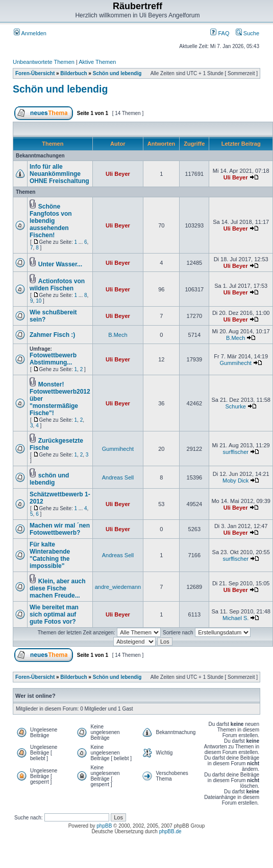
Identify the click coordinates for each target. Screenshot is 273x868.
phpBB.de (170, 831)
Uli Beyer (118, 174)
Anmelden (30, 33)
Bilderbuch (73, 73)
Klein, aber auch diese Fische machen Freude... (57, 588)
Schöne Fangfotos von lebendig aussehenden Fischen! (51, 221)
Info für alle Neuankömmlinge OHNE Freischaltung (59, 174)
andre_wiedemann (118, 587)
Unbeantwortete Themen (44, 62)
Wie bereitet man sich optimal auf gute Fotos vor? (54, 614)
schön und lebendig (49, 479)
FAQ (220, 33)
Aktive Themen (97, 62)
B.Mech (118, 335)
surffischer (235, 452)
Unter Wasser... (60, 264)
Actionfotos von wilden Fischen (57, 285)
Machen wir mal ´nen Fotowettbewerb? (60, 529)
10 (39, 301)
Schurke (235, 406)
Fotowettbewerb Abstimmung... (53, 359)
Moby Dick (235, 481)
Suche (247, 33)
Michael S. (235, 618)
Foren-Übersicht (35, 73)
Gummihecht (235, 363)
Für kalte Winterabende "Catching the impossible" (50, 555)
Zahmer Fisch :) (52, 335)
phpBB (104, 826)
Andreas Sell (118, 477)
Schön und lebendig (117, 73)
